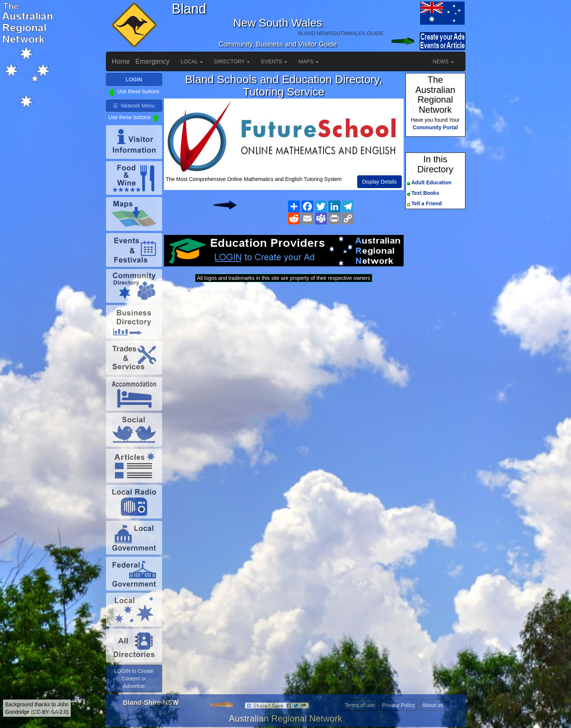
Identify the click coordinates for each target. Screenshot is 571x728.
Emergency (153, 61)
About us (433, 705)
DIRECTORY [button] (232, 61)
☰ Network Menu (134, 106)
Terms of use (360, 705)
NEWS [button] (443, 61)
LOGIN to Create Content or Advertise (134, 679)
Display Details (379, 182)
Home (121, 61)
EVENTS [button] (274, 61)
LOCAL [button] (192, 61)
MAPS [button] (309, 61)
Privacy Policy (399, 705)
